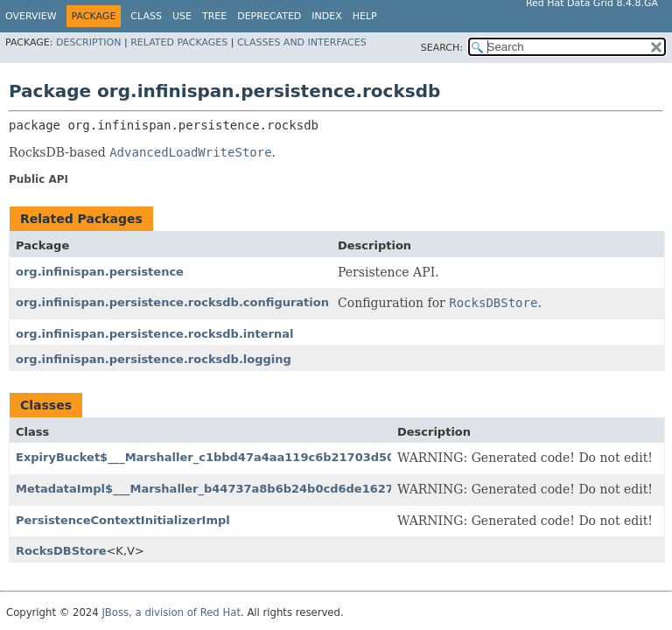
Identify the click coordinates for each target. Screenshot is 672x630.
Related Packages (179, 42)
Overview (31, 16)
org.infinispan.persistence (100, 272)
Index (326, 16)
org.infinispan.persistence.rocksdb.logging (154, 359)
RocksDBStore (61, 551)
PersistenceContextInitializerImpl (123, 520)
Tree (214, 16)
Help (365, 16)
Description (88, 42)
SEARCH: (442, 48)
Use (182, 16)
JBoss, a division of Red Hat (171, 612)
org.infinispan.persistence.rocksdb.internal (154, 334)
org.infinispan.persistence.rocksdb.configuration (172, 302)
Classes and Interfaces (302, 42)
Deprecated (269, 16)
